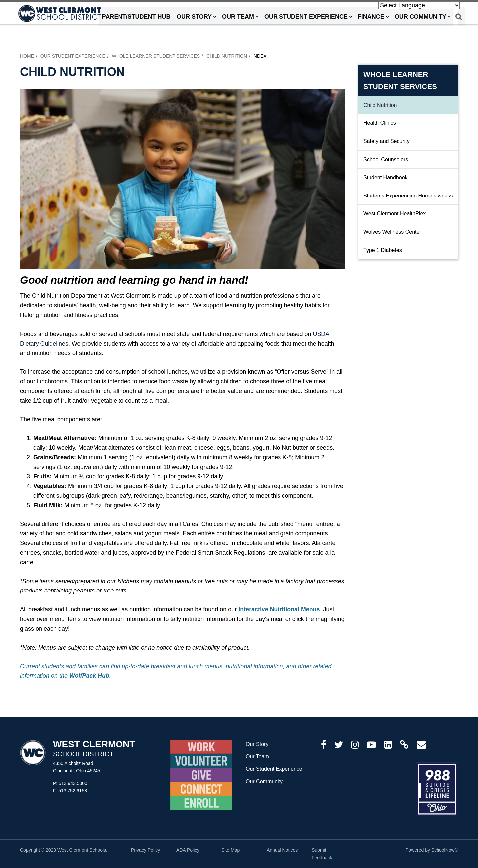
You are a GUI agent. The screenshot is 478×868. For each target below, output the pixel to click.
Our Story (257, 744)
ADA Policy (188, 850)
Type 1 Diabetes (383, 250)
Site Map (231, 850)
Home (27, 56)
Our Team (257, 757)
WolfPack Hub (89, 676)
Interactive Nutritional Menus (279, 609)
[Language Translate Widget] (419, 5)
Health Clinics (380, 123)
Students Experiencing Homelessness (408, 196)
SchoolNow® (445, 850)
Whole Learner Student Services (156, 56)
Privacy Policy (146, 850)
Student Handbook (395, 180)
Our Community (264, 782)
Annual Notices (282, 850)
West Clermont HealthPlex (395, 214)
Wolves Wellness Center (392, 232)
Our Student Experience (73, 56)
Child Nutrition (227, 56)
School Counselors (386, 159)
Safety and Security (387, 141)
